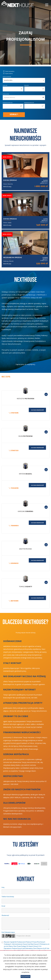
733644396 (14, 488)
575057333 (14, 450)
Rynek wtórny (8, 74)
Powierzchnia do (29, 103)
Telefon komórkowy (8, 897)
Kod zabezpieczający (8, 932)
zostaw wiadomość (37, 410)
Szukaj (14, 115)
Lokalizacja (6, 94)
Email (3, 906)
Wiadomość (5, 916)
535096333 (14, 563)
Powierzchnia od (8, 103)
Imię (3, 888)
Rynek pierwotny (9, 71)
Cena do (26, 86)
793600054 (14, 526)
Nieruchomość (7, 77)
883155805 (14, 601)
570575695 (14, 413)
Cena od (5, 86)
